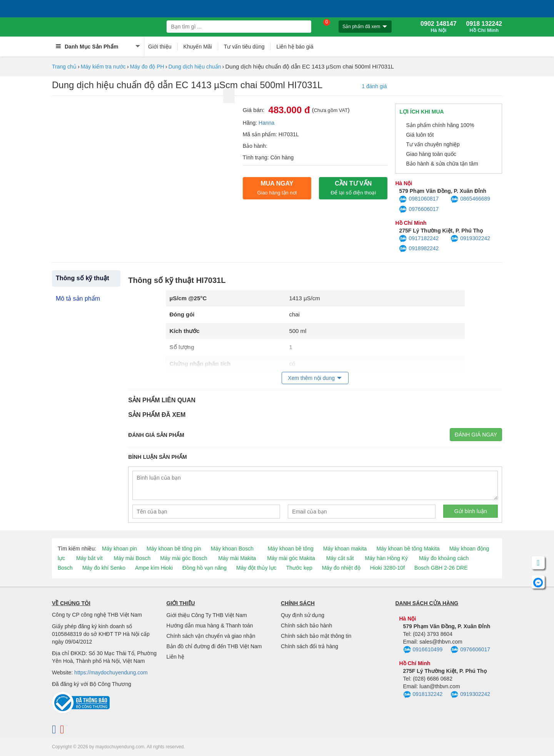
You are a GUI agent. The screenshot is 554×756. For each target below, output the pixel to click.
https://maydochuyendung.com (111, 672)
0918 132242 (484, 27)
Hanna (266, 123)
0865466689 (470, 199)
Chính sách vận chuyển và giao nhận (211, 636)
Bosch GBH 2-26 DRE (441, 568)
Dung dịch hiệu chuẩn (195, 67)
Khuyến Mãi (198, 47)
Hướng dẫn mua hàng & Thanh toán (210, 626)
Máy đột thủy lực (256, 568)
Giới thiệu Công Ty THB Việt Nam (207, 615)
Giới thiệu (160, 47)
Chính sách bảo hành (306, 626)
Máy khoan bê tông (291, 549)
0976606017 (419, 209)
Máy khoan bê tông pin (174, 549)
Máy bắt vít (89, 558)
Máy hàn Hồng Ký (387, 558)
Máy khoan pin (119, 549)
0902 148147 (438, 27)
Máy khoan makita (345, 549)
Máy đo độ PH (147, 67)
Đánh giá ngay (476, 435)
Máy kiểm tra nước (103, 67)
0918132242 (423, 695)
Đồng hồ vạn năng (204, 568)
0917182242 (419, 239)
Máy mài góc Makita (291, 558)
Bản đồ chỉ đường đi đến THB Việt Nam (214, 646)
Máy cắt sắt (340, 558)
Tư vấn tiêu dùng (244, 47)
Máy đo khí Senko (104, 568)
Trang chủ (64, 67)
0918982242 (419, 249)
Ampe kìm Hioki (154, 568)
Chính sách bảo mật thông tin (316, 636)
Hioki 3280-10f (387, 568)
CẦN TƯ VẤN (353, 188)
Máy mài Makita (237, 558)
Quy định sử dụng (303, 615)
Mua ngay (277, 188)
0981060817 (419, 199)
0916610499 (423, 650)
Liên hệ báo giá (295, 47)
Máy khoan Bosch (232, 549)
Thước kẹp (299, 568)
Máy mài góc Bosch (184, 558)
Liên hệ (175, 657)
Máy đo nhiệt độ (341, 568)
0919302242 (470, 239)
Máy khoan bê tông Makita (408, 549)
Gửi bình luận (471, 511)
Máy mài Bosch (132, 558)
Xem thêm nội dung (311, 378)
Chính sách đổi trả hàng (310, 646)
